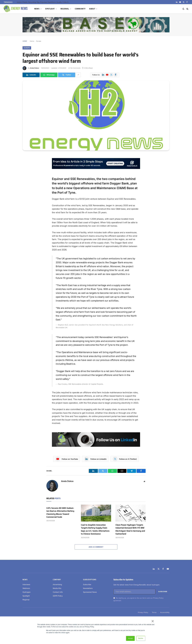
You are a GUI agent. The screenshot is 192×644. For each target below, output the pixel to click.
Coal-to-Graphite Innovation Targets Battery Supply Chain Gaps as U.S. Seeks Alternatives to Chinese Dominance (95, 529)
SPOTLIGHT (50, 9)
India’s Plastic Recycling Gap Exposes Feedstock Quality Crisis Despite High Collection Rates (44, 2)
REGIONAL (65, 9)
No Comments (74, 68)
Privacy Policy (158, 598)
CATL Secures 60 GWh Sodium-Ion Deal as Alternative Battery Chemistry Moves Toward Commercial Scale (60, 513)
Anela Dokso (34, 68)
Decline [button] (141, 638)
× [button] (153, 621)
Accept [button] (130, 638)
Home (32, 41)
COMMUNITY (80, 9)
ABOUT (92, 9)
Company (57, 580)
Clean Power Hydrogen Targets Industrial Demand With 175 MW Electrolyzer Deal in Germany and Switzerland (130, 529)
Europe (39, 41)
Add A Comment (96, 547)
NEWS (37, 9)
